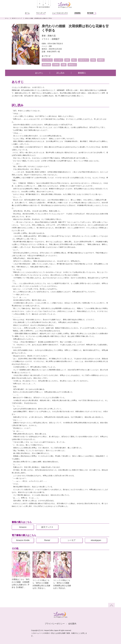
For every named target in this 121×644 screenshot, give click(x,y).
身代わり (72, 65)
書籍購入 (82, 73)
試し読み (60, 73)
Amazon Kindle (23, 540)
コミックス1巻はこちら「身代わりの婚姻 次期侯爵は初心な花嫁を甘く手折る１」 (41, 584)
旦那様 (56, 65)
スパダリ (59, 60)
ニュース (60, 13)
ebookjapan (96, 540)
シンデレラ (47, 60)
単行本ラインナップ (17, 18)
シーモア (72, 540)
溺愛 (64, 65)
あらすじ (39, 73)
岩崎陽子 (56, 39)
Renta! (47, 540)
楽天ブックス (47, 527)
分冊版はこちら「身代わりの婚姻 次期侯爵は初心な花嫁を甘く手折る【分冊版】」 (21, 583)
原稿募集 (77, 13)
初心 (74, 60)
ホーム (27, 13)
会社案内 (72, 624)
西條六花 (52, 36)
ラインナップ (41, 13)
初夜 (67, 60)
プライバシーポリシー (55, 624)
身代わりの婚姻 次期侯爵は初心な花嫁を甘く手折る (39, 18)
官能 (93, 60)
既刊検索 (90, 13)
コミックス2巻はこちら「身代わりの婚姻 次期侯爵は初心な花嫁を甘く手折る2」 (62, 584)
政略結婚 (46, 65)
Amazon (23, 527)
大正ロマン (84, 60)
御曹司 (101, 60)
